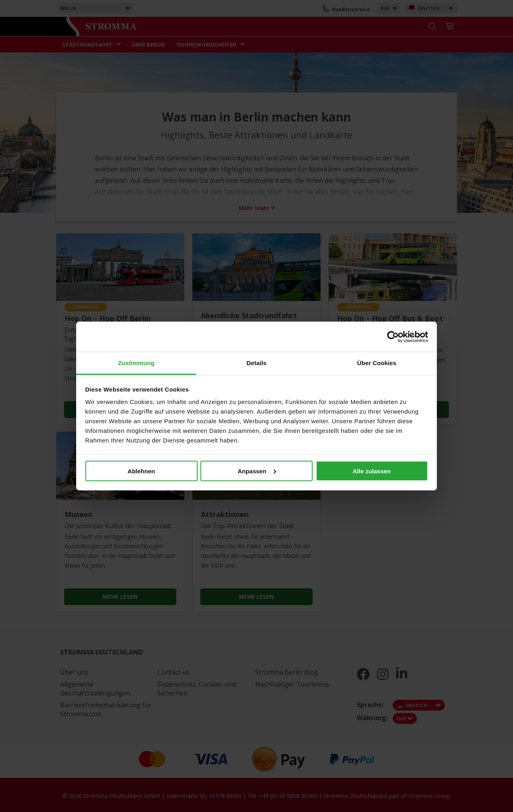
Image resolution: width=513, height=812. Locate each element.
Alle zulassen (372, 471)
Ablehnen (141, 471)
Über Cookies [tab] (377, 363)
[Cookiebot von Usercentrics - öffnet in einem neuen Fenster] (393, 337)
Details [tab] (256, 363)
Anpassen (257, 471)
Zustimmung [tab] (136, 363)
